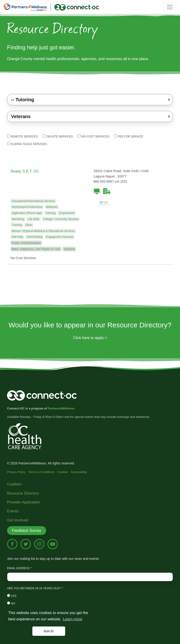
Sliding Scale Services (27, 144)
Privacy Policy (16, 472)
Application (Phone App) (27, 213)
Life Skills (34, 219)
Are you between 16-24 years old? (34, 588)
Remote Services (22, 136)
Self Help (17, 237)
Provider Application (24, 502)
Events (13, 511)
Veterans (69, 249)
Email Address (18, 568)
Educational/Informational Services (33, 201)
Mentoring (18, 219)
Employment (67, 213)
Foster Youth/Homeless (26, 243)
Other (29, 225)
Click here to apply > (90, 338)
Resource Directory (23, 493)
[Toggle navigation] (170, 7)
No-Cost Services (93, 136)
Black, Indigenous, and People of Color (36, 249)
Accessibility (79, 472)
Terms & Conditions (41, 472)
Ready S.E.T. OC (25, 171)
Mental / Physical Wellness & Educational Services (43, 231)
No (11, 603)
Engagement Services (60, 237)
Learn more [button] (73, 619)
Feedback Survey (27, 530)
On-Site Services (58, 136)
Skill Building (34, 237)
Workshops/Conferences (27, 207)
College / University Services (61, 219)
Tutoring (50, 213)
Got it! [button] (49, 631)
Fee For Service (129, 136)
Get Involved (18, 520)
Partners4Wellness (61, 408)
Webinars (52, 207)
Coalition (14, 484)
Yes (12, 596)
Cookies (63, 472)
